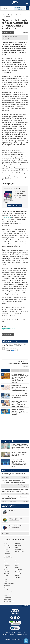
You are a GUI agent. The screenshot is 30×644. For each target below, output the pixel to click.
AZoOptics (7, 549)
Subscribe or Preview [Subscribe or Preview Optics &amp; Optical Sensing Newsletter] (14, 520)
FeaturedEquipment (24, 371)
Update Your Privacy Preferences (15, 639)
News (9, 15)
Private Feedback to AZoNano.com (19, 364)
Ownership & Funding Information (9, 600)
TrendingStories (6, 371)
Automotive (12, 510)
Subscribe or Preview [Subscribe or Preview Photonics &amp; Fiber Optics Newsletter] (14, 527)
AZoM (5, 543)
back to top (25, 606)
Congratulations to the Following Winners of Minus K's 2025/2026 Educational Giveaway (19, 404)
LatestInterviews (15, 371)
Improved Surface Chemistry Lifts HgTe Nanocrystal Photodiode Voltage (20, 412)
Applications (18, 569)
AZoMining (7, 554)
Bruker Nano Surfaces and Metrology (14, 485)
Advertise (6, 590)
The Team (18, 577)
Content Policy (8, 598)
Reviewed (25, 32)
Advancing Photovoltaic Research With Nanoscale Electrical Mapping (15, 490)
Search (6, 582)
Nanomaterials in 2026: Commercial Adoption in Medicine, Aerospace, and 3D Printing (20, 447)
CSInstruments (8, 494)
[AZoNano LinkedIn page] (12, 618)
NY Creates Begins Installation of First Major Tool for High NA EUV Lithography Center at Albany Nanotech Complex (20, 378)
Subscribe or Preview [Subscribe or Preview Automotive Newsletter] (14, 512)
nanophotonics (6, 217)
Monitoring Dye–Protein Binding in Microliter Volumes (13, 474)
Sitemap (17, 575)
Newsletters (7, 586)
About (5, 580)
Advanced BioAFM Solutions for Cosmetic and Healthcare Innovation (14, 481)
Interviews (7, 571)
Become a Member (9, 584)
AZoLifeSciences (19, 552)
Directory (6, 573)
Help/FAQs (18, 573)
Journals (6, 575)
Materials (18, 567)
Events (17, 565)
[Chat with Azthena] (26, 641)
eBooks (17, 563)
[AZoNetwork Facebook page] (15, 618)
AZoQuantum (19, 545)
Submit (26, 366)
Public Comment (24, 362)
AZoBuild (6, 552)
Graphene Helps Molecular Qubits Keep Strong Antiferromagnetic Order (20, 388)
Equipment (7, 565)
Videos (6, 567)
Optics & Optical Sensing (15, 518)
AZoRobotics (7, 545)
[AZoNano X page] (18, 618)
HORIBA (7, 477)
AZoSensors (18, 543)
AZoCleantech (8, 547)
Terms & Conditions (9, 592)
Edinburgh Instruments (10, 501)
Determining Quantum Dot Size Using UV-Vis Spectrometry (14, 498)
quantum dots (6, 157)
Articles (6, 563)
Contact (6, 588)
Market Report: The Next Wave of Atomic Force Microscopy (20, 454)
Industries (18, 571)
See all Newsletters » (8, 533)
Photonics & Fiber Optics (15, 526)
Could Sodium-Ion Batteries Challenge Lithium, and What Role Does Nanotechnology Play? (19, 463)
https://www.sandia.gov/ (9, 329)
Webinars (6, 569)
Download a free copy (15, 206)
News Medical (19, 549)
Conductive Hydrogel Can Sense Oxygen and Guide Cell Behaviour (20, 396)
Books (17, 561)
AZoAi (17, 547)
